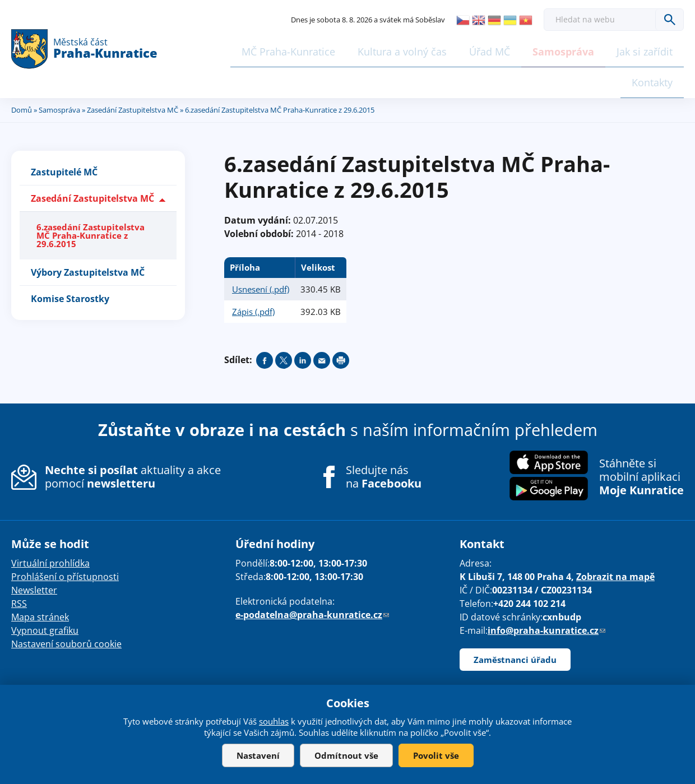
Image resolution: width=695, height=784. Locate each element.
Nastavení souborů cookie (66, 609)
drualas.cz (407, 673)
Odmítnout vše (346, 755)
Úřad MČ (434, 49)
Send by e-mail (322, 325)
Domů (22, 75)
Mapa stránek (40, 582)
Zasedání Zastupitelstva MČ (133, 75)
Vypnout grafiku (45, 595)
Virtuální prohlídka (50, 528)
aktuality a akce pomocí (133, 441)
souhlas (274, 721)
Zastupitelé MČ (64, 137)
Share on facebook (265, 325)
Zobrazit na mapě (615, 541)
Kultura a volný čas (349, 49)
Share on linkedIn (303, 325)
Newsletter (34, 555)
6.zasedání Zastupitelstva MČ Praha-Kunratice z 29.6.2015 (91, 200)
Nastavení (258, 755)
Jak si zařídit (581, 49)
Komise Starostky (70, 263)
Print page (341, 325)
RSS (19, 568)
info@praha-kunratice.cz (546, 595)
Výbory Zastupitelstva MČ (88, 237)
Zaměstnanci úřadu (515, 624)
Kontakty (652, 49)
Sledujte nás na (384, 442)
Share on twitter (284, 325)
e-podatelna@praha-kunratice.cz (312, 579)
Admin (446, 673)
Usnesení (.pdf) (261, 254)
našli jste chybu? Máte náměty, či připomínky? (151, 673)
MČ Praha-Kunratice (238, 49)
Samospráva (503, 49)
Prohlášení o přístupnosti (65, 541)
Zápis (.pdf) (253, 276)
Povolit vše (436, 755)
